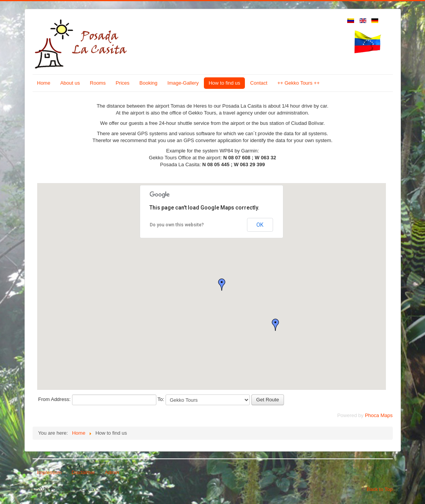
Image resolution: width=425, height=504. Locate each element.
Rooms (98, 83)
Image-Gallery (183, 83)
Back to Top (380, 489)
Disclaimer (83, 472)
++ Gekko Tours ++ (299, 83)
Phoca (372, 415)
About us (70, 83)
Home (44, 83)
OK (260, 225)
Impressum (49, 472)
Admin (112, 472)
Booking (149, 83)
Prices (123, 83)
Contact (259, 83)
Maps (387, 415)
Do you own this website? (177, 225)
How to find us (224, 83)
